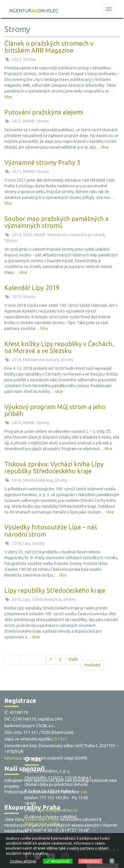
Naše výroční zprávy (42, 823)
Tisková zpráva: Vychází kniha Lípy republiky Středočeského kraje (54, 467)
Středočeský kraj (38, 480)
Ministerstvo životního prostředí (76, 235)
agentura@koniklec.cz (57, 810)
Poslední (92, 665)
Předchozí (33, 659)
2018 (17, 360)
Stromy (29, 59)
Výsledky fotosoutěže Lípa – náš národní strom (51, 530)
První (13, 659)
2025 (17, 59)
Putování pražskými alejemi (44, 112)
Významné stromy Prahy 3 (42, 162)
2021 (17, 171)
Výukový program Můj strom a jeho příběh (55, 410)
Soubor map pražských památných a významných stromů (57, 222)
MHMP (29, 121)
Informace (13, 758)
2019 (17, 235)
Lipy (27, 543)
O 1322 (61, 739)
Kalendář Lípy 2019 (32, 288)
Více (8, 97)
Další (73, 659)
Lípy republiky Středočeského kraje (55, 590)
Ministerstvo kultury (41, 360)
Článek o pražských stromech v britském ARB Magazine (49, 47)
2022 (17, 121)
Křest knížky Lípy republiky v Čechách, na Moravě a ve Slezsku (59, 347)
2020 (28, 235)
